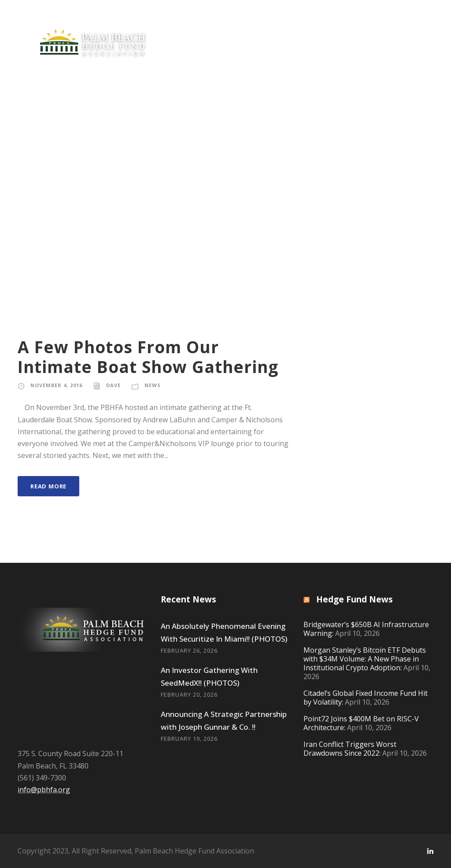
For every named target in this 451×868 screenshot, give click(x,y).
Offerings (260, 122)
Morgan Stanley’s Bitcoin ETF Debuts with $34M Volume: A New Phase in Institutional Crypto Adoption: (365, 659)
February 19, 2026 (189, 739)
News (89, 122)
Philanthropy (205, 122)
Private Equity (38, 122)
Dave (113, 385)
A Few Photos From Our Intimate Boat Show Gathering (148, 356)
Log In (32, 142)
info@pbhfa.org (44, 790)
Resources (321, 122)
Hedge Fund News (355, 599)
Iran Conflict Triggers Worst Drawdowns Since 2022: (350, 749)
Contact (402, 122)
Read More (48, 486)
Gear (363, 122)
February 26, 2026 (189, 650)
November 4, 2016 (56, 385)
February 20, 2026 (189, 694)
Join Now (140, 122)
